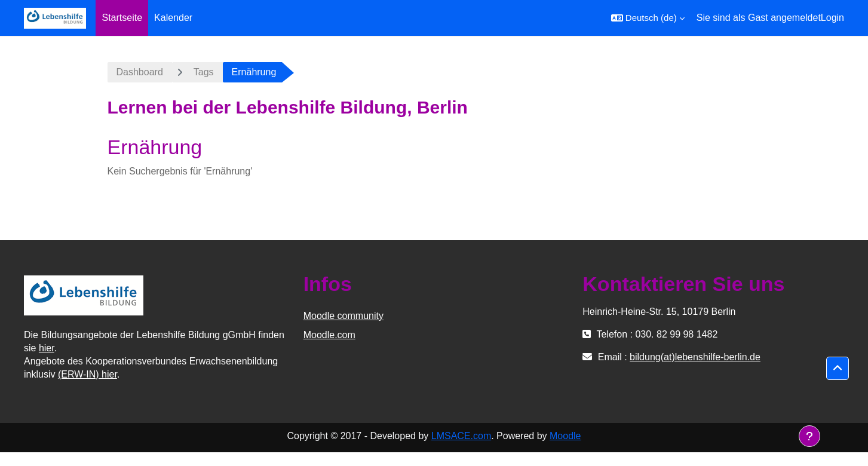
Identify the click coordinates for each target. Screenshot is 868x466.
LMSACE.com (461, 436)
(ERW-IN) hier (88, 374)
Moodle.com (329, 335)
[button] (648, 18)
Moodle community (343, 316)
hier (47, 348)
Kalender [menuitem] (173, 18)
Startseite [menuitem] (122, 18)
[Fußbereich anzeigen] (809, 436)
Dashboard (140, 72)
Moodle (565, 436)
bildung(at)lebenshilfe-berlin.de (695, 357)
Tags (204, 72)
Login (832, 18)
